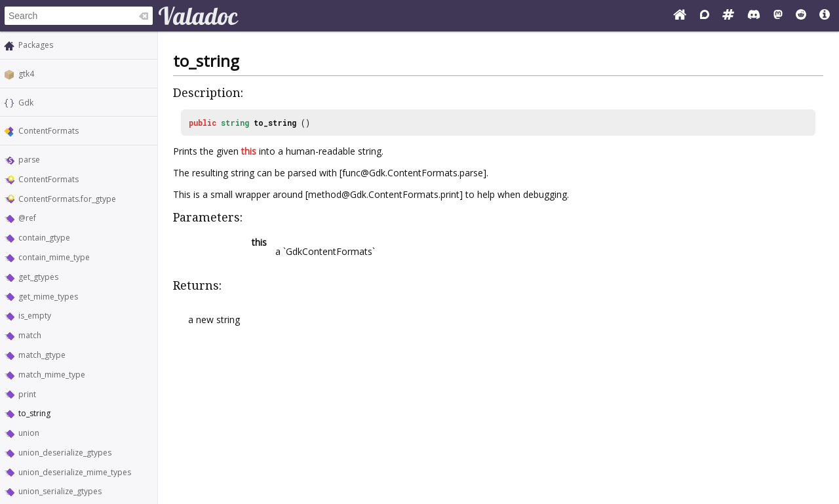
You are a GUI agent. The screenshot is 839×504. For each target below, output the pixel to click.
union (29, 433)
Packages (36, 45)
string (235, 123)
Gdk (26, 103)
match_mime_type (52, 375)
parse (29, 160)
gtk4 (26, 74)
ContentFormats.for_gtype (67, 199)
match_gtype (42, 355)
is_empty (35, 316)
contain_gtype (44, 238)
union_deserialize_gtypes (65, 453)
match (30, 335)
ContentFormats (49, 131)
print (27, 394)
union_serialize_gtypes (60, 491)
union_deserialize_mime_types (75, 472)
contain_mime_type (54, 257)
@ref (27, 218)
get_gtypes (38, 277)
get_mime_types (48, 297)
